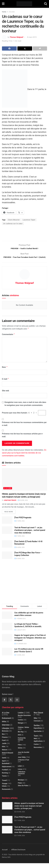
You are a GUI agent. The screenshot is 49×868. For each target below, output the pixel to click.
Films (20, 750)
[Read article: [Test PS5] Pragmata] (7, 525)
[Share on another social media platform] (40, 48)
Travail (4, 785)
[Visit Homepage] (24, 4)
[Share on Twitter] (25, 48)
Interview (6, 730)
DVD (19, 740)
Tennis (4, 781)
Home (4, 12)
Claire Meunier (14, 220)
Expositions (38, 733)
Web (35, 743)
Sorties (37, 730)
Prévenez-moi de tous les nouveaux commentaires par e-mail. (24, 429)
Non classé (38, 717)
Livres (20, 774)
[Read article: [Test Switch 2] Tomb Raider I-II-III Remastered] (7, 549)
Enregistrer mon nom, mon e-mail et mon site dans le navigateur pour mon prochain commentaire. (25, 409)
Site (35, 723)
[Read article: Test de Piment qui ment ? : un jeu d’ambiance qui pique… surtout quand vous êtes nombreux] (7, 535)
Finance (5, 742)
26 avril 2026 (19, 552)
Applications (38, 746)
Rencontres (38, 752)
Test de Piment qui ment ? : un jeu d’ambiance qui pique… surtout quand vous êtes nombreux (30, 535)
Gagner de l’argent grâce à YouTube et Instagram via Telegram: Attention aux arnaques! (30, 643)
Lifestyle (5, 733)
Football (5, 775)
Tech (36, 741)
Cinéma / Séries (24, 732)
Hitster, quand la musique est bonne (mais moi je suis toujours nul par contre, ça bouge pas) (29, 811)
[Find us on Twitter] (11, 705)
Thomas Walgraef (17, 37)
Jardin (4, 748)
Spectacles (38, 736)
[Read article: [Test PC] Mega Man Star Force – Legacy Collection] (7, 560)
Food (4, 745)
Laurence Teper (29, 220)
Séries (20, 753)
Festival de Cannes (22, 744)
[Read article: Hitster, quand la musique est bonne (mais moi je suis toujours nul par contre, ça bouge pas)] (24, 484)
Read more (10, 516)
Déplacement (7, 771)
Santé (4, 763)
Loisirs (21, 717)
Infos (4, 726)
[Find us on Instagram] (17, 705)
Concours (37, 726)
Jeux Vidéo (22, 762)
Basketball (6, 768)
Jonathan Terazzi (10, 505)
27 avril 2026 (19, 526)
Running (5, 778)
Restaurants (6, 794)
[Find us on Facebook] (4, 705)
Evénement (7, 723)
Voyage (5, 788)
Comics (21, 725)
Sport (4, 766)
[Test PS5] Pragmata (23, 522)
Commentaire (8, 339)
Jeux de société (24, 757)
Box (3, 739)
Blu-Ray (21, 737)
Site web (5, 395)
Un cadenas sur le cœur (13, 224)
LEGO (20, 771)
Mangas (21, 728)
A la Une (12, 12)
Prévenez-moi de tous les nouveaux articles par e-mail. (23, 440)
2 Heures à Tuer (24, 765)
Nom (5, 372)
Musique (21, 785)
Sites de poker (23, 790)
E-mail (5, 384)
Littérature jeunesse (22, 778)
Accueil (5, 854)
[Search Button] (46, 4)
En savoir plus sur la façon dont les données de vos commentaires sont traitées (24, 458)
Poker (20, 788)
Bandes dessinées (24, 720)
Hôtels (4, 791)
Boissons (5, 736)
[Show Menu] (3, 4)
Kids (4, 751)
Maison (5, 755)
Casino (36, 749)
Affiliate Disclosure (18, 854)
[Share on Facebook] (9, 48)
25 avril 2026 (19, 563)
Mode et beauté (8, 758)
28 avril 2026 (23, 505)
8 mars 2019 (32, 37)
